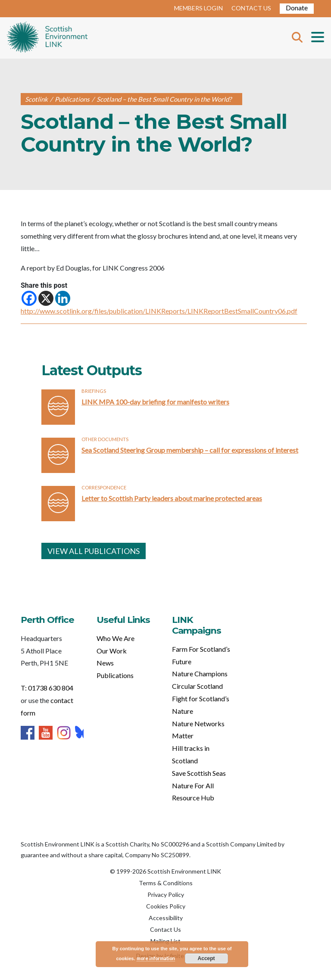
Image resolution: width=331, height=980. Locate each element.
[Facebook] (29, 298)
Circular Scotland (197, 686)
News (105, 663)
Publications (115, 675)
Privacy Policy (166, 894)
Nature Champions (200, 674)
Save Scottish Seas (199, 773)
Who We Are (116, 638)
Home (47, 38)
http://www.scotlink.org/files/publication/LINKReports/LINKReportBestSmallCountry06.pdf (159, 311)
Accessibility (166, 918)
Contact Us (165, 929)
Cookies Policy (166, 906)
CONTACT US (251, 8)
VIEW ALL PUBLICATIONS (94, 551)
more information (156, 958)
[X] (46, 298)
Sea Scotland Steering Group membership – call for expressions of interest (190, 450)
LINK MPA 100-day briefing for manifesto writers (155, 402)
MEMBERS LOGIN (198, 8)
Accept (206, 958)
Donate (297, 8)
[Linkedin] (63, 298)
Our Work (112, 651)
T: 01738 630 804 (47, 688)
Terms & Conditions (166, 883)
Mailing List (165, 941)
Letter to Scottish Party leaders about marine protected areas (172, 498)
